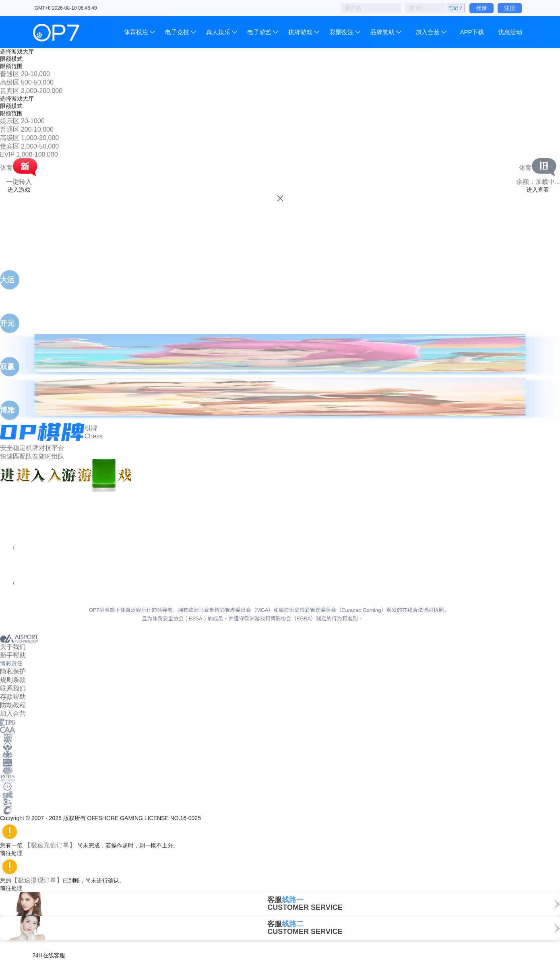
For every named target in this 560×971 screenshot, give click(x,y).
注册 (510, 8)
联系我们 (13, 688)
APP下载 (472, 32)
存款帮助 (13, 697)
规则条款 (13, 680)
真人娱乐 (218, 32)
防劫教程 (13, 705)
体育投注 (137, 32)
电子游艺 (259, 32)
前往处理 (15, 853)
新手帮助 (13, 655)
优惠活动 (510, 32)
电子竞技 (177, 32)
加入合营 (428, 32)
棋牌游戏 (300, 32)
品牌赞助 (382, 32)
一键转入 (19, 182)
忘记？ (456, 8)
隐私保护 (13, 671)
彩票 (341, 32)
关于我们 (13, 647)
